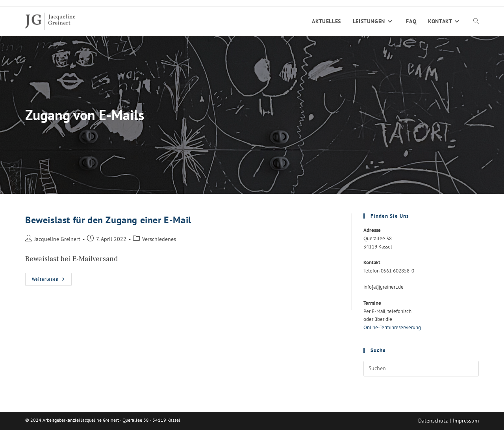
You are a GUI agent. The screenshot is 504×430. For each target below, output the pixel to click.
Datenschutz (433, 421)
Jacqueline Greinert (57, 239)
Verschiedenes (159, 239)
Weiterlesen (52, 281)
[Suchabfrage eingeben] (421, 369)
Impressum (466, 421)
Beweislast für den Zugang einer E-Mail (108, 220)
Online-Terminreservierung (392, 327)
